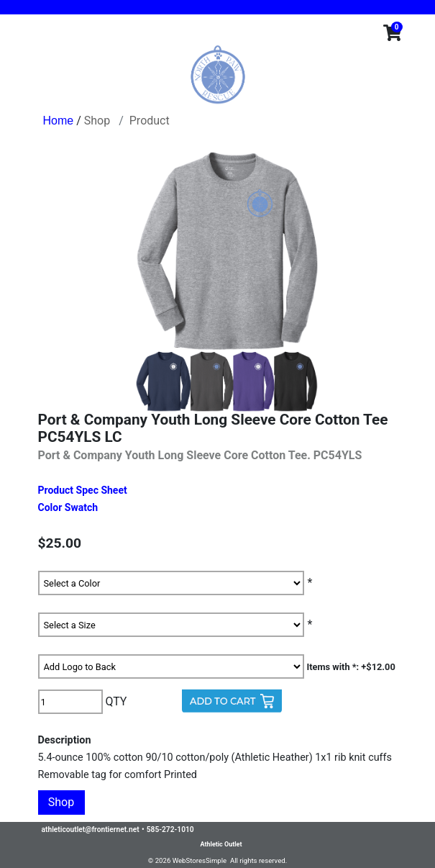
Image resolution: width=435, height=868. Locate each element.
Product (150, 121)
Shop (97, 121)
